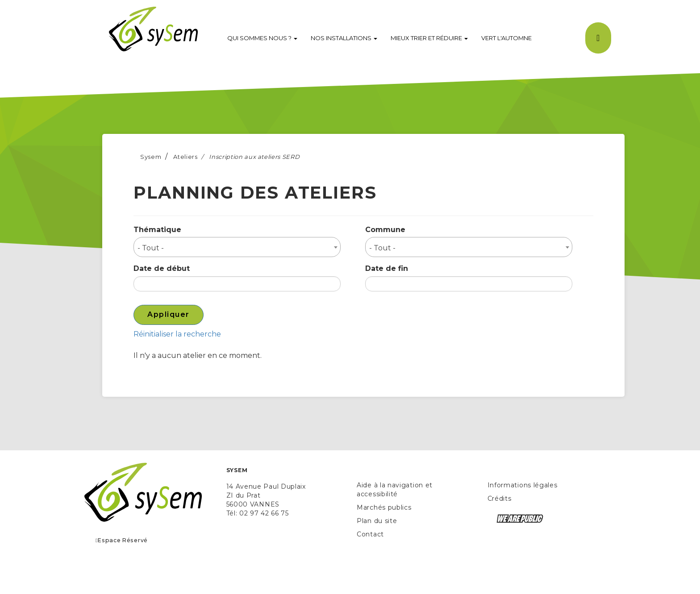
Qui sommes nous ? (262, 38)
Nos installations (344, 38)
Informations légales (523, 485)
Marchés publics (384, 507)
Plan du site (377, 521)
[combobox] (237, 247)
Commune (385, 230)
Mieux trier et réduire (429, 38)
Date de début (162, 268)
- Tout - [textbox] (151, 248)
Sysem (151, 157)
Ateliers (185, 157)
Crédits (500, 498)
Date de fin (387, 268)
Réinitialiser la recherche (177, 334)
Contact (370, 534)
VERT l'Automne (506, 38)
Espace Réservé (122, 540)
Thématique (157, 230)
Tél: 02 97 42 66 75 (258, 513)
